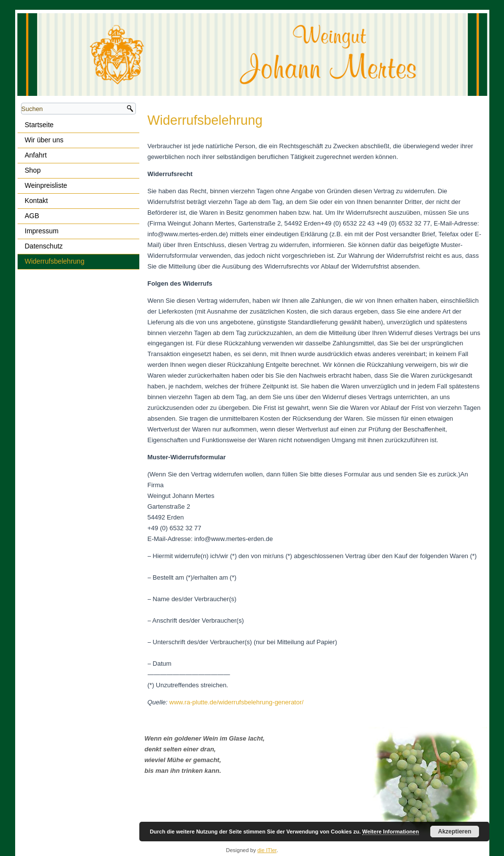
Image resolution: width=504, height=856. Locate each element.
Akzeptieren (455, 832)
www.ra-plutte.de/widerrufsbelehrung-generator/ (236, 702)
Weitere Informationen (391, 832)
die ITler (267, 850)
